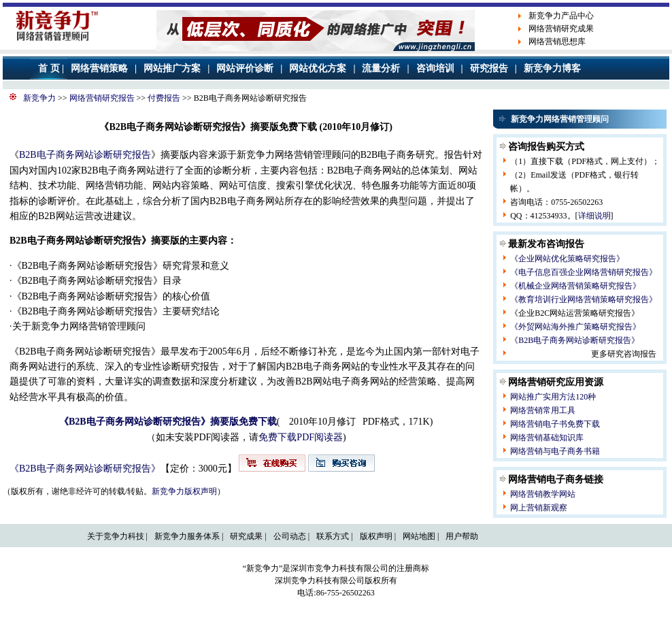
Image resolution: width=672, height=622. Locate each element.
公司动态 (290, 536)
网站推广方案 (172, 68)
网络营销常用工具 (543, 410)
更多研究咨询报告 (624, 354)
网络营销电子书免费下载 (555, 424)
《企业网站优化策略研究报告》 (567, 259)
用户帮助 (462, 536)
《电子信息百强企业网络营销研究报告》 (584, 272)
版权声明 (376, 536)
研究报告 (489, 68)
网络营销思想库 (557, 42)
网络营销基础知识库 (547, 438)
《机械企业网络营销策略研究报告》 (575, 286)
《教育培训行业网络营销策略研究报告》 (584, 299)
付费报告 (164, 98)
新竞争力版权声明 (184, 491)
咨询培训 (435, 68)
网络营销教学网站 (543, 494)
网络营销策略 (99, 68)
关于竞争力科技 (116, 536)
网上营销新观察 (539, 508)
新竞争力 (39, 98)
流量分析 (381, 68)
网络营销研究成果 (561, 29)
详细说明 (594, 216)
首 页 (49, 68)
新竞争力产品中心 (561, 16)
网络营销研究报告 (102, 98)
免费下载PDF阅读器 (301, 437)
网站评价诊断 (245, 68)
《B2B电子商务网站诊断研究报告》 (85, 469)
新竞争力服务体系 (187, 536)
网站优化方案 (318, 68)
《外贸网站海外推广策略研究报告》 (575, 327)
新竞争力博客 (552, 68)
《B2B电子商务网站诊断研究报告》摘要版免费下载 (168, 422)
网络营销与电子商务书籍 (555, 451)
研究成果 (246, 536)
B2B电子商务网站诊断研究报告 (85, 155)
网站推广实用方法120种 (553, 397)
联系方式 (333, 536)
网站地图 (419, 536)
